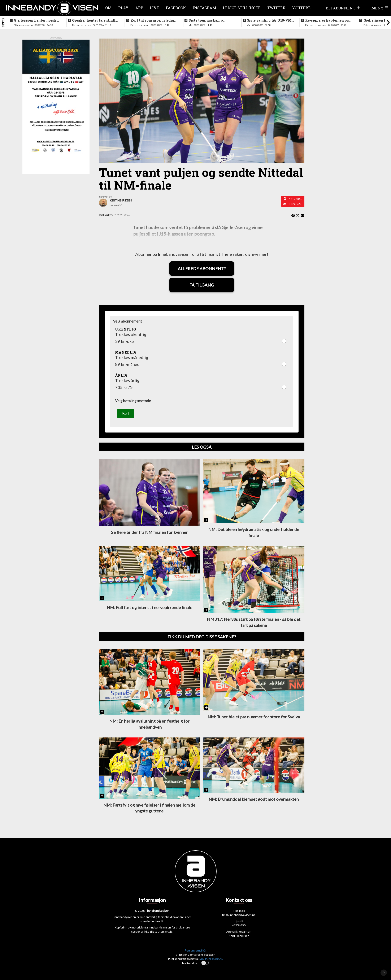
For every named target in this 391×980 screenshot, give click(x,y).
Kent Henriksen (239, 936)
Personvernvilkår (195, 950)
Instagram (204, 8)
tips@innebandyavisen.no (239, 915)
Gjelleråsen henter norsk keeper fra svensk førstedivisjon (35, 20)
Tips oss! (295, 204)
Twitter (276, 8)
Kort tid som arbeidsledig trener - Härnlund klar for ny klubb (152, 20)
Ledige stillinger (242, 8)
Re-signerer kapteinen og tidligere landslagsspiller (327, 20)
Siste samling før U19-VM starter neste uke (269, 20)
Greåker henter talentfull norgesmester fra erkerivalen (94, 20)
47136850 (296, 199)
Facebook (176, 8)
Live (155, 8)
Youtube (301, 8)
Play (123, 8)
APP (139, 8)
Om (108, 8)
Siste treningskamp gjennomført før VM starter (212, 20)
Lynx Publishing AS (211, 959)
